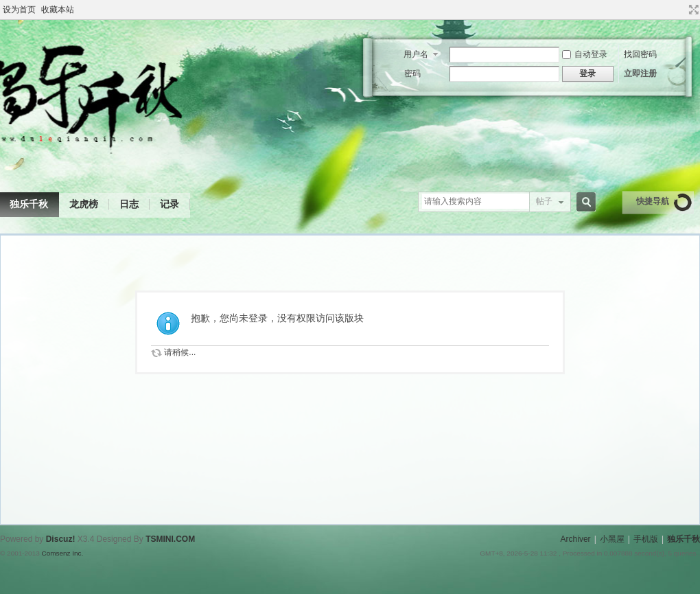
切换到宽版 (692, 10)
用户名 (416, 54)
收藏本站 (58, 10)
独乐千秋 (684, 539)
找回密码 (640, 54)
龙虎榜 (84, 204)
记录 (170, 204)
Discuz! (61, 539)
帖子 (544, 201)
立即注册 (640, 73)
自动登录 (585, 54)
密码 (412, 73)
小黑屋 (612, 539)
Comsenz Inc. (62, 553)
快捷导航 (653, 201)
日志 (129, 204)
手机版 (646, 539)
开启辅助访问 (681, 10)
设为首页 (19, 10)
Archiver (576, 539)
